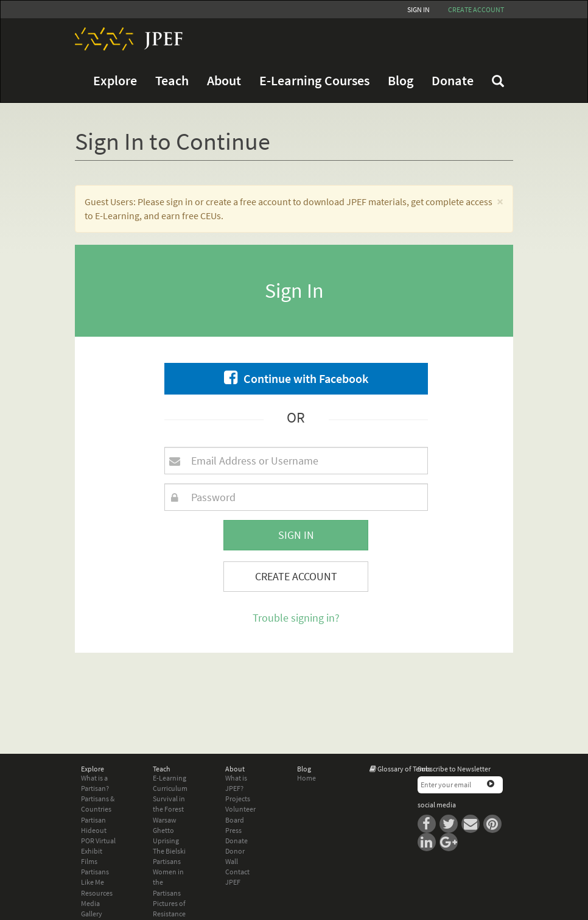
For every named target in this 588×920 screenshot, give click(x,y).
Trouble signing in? (296, 618)
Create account (476, 9)
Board (235, 820)
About (224, 81)
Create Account (296, 576)
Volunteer (240, 809)
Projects (238, 799)
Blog (401, 81)
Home (306, 778)
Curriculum (170, 788)
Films (89, 861)
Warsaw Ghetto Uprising (166, 830)
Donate (453, 81)
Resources (97, 893)
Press (233, 830)
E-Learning (170, 778)
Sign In (418, 9)
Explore (115, 81)
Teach (172, 81)
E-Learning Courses (314, 81)
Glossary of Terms (404, 769)
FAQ (498, 81)
